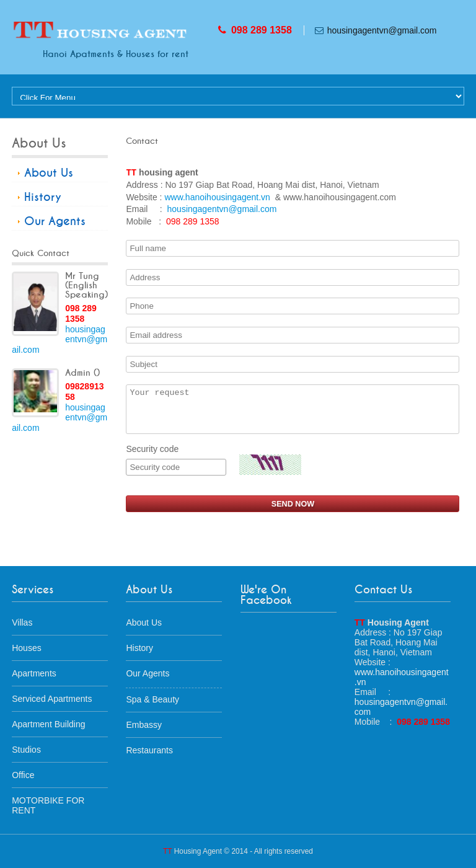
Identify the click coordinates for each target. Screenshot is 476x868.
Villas (22, 622)
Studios (26, 750)
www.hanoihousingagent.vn (217, 197)
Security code (176, 460)
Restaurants (149, 750)
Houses (26, 648)
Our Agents (55, 221)
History (43, 197)
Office (23, 775)
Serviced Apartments (52, 699)
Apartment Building (48, 724)
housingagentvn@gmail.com (382, 30)
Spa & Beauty (152, 699)
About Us (49, 173)
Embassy (144, 725)
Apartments (34, 673)
